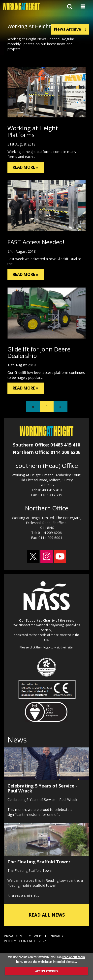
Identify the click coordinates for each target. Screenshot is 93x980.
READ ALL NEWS (47, 915)
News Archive (70, 29)
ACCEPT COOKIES (46, 971)
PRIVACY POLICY (17, 936)
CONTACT (27, 941)
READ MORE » (26, 167)
